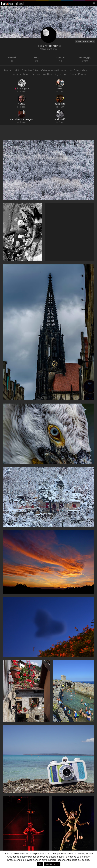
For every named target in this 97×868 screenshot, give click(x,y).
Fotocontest (13, 3)
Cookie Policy (52, 864)
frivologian (22, 89)
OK (40, 864)
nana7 (60, 89)
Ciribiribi (60, 104)
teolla (22, 104)
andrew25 (60, 119)
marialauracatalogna (22, 119)
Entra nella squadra (85, 41)
